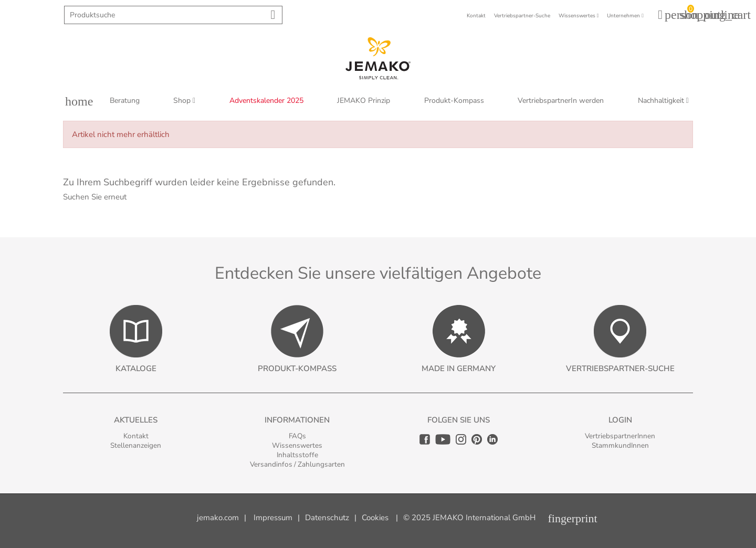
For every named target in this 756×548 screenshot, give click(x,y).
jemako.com (218, 518)
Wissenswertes (297, 445)
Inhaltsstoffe (297, 455)
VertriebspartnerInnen (620, 436)
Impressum (273, 518)
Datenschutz (327, 518)
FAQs (297, 436)
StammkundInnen (620, 445)
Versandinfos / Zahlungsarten (297, 464)
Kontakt (136, 436)
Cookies (375, 518)
